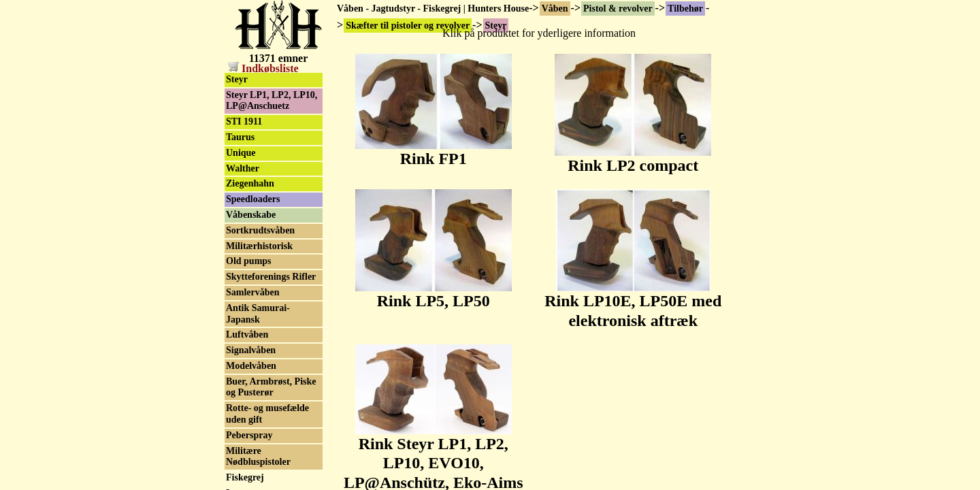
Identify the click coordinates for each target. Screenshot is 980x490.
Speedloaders (253, 199)
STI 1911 (244, 121)
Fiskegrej (245, 477)
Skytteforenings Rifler (271, 277)
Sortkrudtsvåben (260, 230)
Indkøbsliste (263, 68)
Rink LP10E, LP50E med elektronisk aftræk (633, 303)
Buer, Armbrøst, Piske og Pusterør (271, 387)
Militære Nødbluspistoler (258, 457)
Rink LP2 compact (633, 158)
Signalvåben (251, 350)
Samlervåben (253, 292)
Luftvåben (247, 334)
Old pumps (249, 261)
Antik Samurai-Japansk (258, 314)
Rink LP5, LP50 (434, 293)
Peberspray (249, 435)
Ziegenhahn (250, 183)
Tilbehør (685, 9)
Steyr (237, 79)
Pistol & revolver (618, 9)
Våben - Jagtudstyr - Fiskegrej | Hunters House (433, 9)
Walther (243, 168)
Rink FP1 (434, 151)
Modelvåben (251, 366)
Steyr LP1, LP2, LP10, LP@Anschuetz (272, 101)
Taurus (240, 137)
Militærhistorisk (259, 246)
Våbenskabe (251, 215)
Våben (555, 9)
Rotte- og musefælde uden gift (267, 414)
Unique (241, 153)
